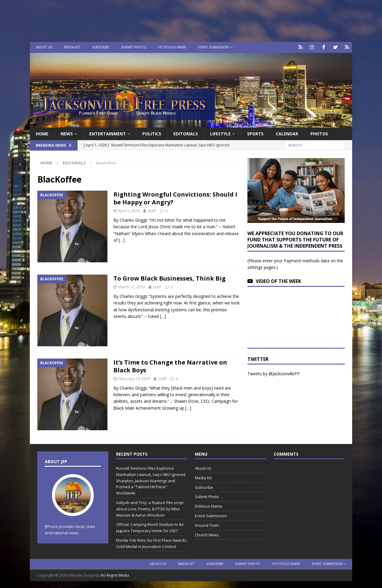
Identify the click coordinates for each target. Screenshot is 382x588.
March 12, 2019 (131, 286)
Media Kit (72, 47)
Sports (255, 133)
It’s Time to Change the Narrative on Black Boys (170, 366)
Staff (152, 210)
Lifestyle (220, 133)
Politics (152, 133)
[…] (122, 240)
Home (42, 133)
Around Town (207, 525)
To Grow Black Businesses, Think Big (170, 278)
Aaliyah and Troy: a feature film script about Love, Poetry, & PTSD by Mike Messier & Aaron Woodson (150, 508)
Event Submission (213, 47)
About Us (44, 47)
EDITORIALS (186, 133)
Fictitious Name (172, 47)
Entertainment (108, 133)
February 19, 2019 (134, 378)
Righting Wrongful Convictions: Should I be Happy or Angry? (175, 198)
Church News (207, 534)
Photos (319, 133)
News (67, 133)
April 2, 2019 (129, 210)
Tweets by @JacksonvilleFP (274, 373)
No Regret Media (115, 575)
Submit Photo (134, 47)
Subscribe (101, 47)
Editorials (74, 162)
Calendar (287, 133)
